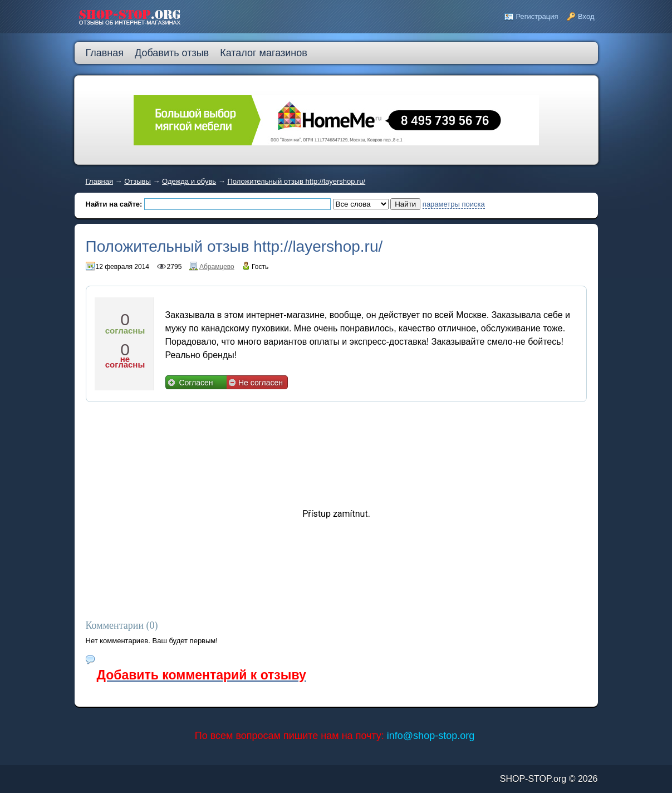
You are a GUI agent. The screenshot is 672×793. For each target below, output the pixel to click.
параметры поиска (454, 204)
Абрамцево (217, 267)
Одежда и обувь (189, 181)
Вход (586, 16)
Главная (99, 181)
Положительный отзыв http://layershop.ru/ (296, 181)
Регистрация (537, 16)
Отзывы (138, 181)
